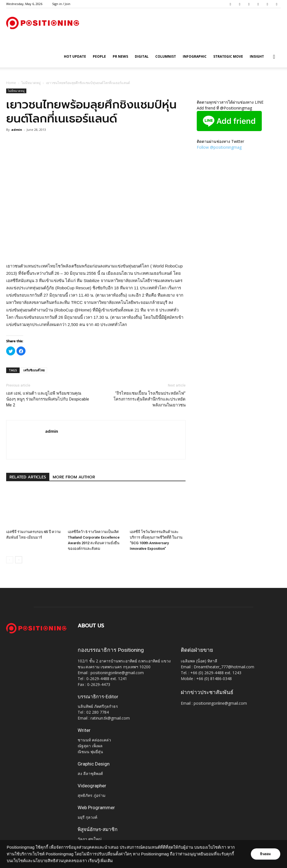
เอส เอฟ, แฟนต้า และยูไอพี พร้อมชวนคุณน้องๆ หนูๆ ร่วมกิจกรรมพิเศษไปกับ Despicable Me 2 (48, 399)
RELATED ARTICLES (28, 477)
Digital (142, 56)
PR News (120, 56)
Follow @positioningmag (219, 147)
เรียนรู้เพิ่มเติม (100, 861)
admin (17, 130)
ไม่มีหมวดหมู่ (31, 83)
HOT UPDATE (75, 56)
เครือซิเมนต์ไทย (34, 370)
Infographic (195, 56)
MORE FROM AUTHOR (74, 477)
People (99, 56)
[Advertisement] (96, 248)
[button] (274, 57)
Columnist (166, 56)
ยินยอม (265, 854)
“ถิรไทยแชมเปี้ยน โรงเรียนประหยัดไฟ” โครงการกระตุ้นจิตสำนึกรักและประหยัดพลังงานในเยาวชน (150, 399)
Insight (257, 56)
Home (11, 83)
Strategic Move (228, 56)
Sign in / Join (61, 4)
